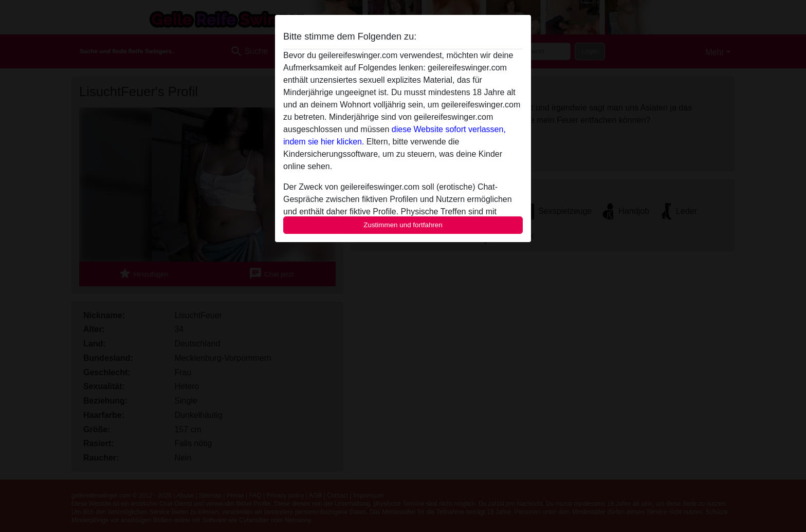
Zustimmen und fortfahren (403, 225)
